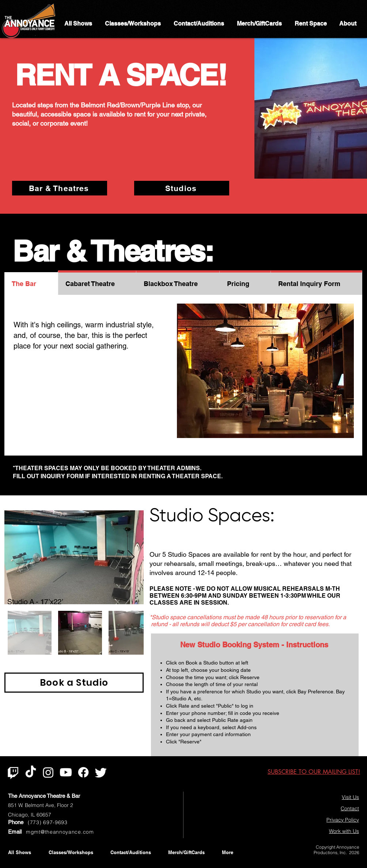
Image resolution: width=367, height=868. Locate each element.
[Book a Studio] (74, 683)
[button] (265, 371)
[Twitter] (101, 772)
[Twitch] (13, 772)
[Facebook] (83, 772)
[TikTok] (31, 772)
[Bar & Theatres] (60, 188)
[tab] (31, 283)
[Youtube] (66, 772)
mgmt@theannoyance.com (60, 832)
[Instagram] (48, 772)
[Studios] (182, 188)
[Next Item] (131, 557)
